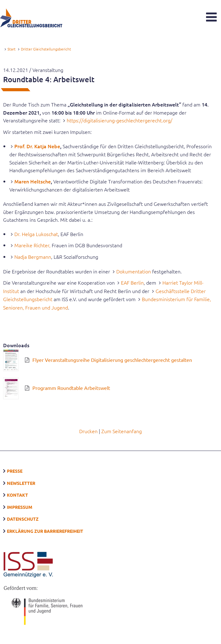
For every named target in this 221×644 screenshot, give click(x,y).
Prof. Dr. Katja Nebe (37, 146)
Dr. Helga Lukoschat (36, 234)
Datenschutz (23, 519)
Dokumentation (134, 271)
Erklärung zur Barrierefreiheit (45, 531)
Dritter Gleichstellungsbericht (46, 49)
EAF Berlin (132, 282)
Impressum (20, 507)
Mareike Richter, (32, 245)
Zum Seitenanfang (122, 431)
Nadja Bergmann (33, 257)
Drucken (88, 431)
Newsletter (21, 483)
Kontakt (17, 495)
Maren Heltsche (33, 181)
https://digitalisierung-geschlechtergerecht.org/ (120, 120)
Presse (15, 471)
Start (12, 49)
